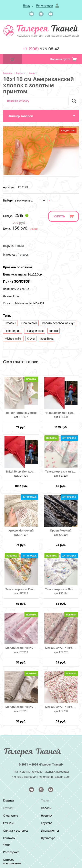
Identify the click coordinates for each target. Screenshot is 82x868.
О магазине (11, 815)
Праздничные (35, 331)
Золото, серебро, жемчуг (58, 323)
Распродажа (11, 852)
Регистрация (44, 5)
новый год (47, 338)
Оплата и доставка (15, 830)
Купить (59, 216)
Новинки (47, 815)
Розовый (10, 323)
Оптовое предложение (12, 861)
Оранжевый (29, 323)
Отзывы (8, 823)
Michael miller (13, 338)
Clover (31, 338)
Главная (8, 73)
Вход (27, 5)
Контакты (9, 838)
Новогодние (13, 331)
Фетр (6, 845)
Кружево (47, 823)
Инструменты (50, 830)
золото (53, 331)
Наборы (46, 808)
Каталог (21, 73)
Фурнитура (48, 838)
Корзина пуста (64, 59)
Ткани (32, 73)
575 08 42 (41, 49)
